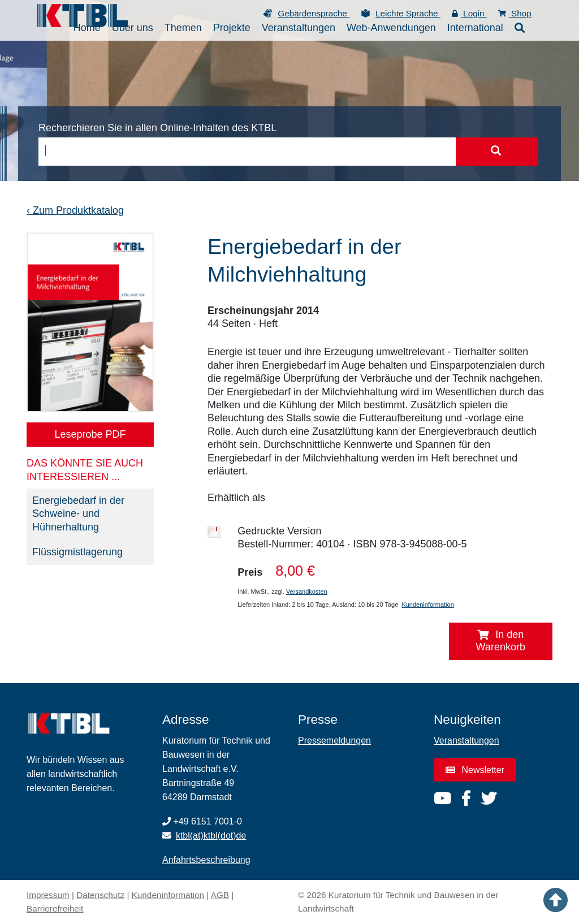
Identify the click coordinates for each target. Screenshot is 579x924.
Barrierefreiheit (55, 908)
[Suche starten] (496, 152)
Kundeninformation (427, 605)
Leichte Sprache (408, 13)
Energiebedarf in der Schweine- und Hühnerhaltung (78, 514)
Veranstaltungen (466, 741)
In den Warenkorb (501, 641)
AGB (220, 895)
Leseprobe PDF (90, 434)
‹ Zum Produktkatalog (75, 210)
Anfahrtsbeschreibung (206, 860)
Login (469, 13)
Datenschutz (100, 895)
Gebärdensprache (314, 13)
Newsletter (475, 770)
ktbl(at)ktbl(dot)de (211, 836)
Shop (515, 13)
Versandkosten (307, 591)
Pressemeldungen (334, 741)
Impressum (48, 895)
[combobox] (247, 152)
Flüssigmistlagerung (77, 552)
